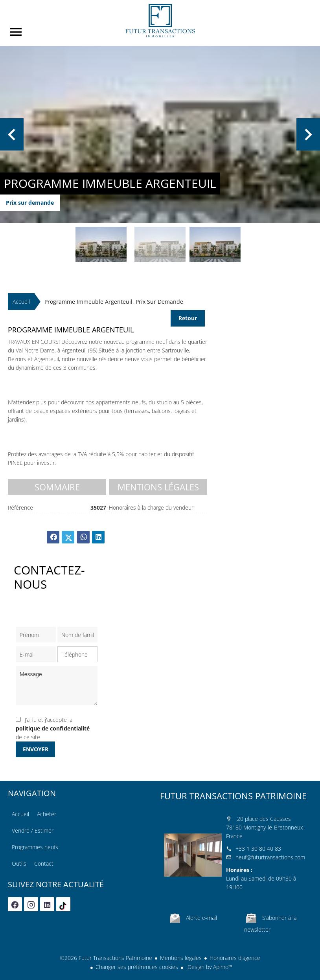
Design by (209, 967)
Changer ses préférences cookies (137, 967)
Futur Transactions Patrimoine (233, 796)
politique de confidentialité (53, 728)
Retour (188, 318)
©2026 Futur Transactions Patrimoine (106, 958)
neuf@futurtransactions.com (270, 857)
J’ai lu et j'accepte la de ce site (53, 728)
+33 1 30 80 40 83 (258, 849)
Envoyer (36, 749)
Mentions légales (181, 958)
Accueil (160, 21)
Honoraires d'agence (235, 958)
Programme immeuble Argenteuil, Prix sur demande (114, 302)
